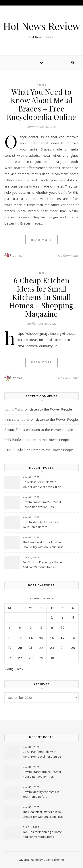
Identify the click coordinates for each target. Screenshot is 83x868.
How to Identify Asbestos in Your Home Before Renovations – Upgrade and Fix (41, 525)
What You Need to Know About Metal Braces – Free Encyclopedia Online (41, 104)
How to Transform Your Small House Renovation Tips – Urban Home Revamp (42, 505)
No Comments (68, 255)
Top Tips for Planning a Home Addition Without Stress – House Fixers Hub (42, 565)
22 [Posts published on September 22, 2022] (41, 648)
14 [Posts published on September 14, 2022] (31, 638)
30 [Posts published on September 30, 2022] (52, 658)
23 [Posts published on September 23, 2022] (52, 648)
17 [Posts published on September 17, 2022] (62, 638)
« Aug (9, 669)
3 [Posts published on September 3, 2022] (63, 617)
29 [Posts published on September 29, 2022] (41, 658)
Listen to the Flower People (51, 409)
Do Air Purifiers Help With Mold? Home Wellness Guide (42, 484)
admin (18, 255)
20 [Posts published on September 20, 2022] (20, 648)
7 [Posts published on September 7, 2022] (31, 628)
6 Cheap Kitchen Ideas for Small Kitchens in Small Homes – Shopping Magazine (42, 297)
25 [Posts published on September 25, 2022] (73, 648)
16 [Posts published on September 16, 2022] (52, 638)
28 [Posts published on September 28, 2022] (31, 658)
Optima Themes (54, 860)
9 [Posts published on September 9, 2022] (52, 628)
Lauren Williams (17, 419)
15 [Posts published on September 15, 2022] (41, 638)
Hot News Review (42, 26)
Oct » (20, 669)
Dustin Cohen (15, 450)
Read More (41, 240)
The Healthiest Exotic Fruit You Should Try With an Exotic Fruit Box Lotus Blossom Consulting (43, 545)
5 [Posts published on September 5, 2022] (10, 628)
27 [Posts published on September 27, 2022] (20, 658)
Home (41, 85)
